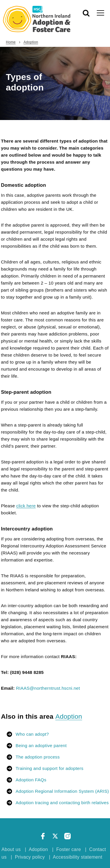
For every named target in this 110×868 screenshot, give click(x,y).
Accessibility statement (78, 857)
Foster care (69, 849)
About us (11, 849)
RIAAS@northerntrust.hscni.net (48, 688)
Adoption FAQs (31, 780)
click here (26, 506)
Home (11, 42)
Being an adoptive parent (41, 745)
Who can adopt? (32, 734)
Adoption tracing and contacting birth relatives (62, 803)
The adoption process (38, 757)
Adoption (31, 42)
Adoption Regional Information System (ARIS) (62, 791)
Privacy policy (30, 857)
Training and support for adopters (49, 768)
